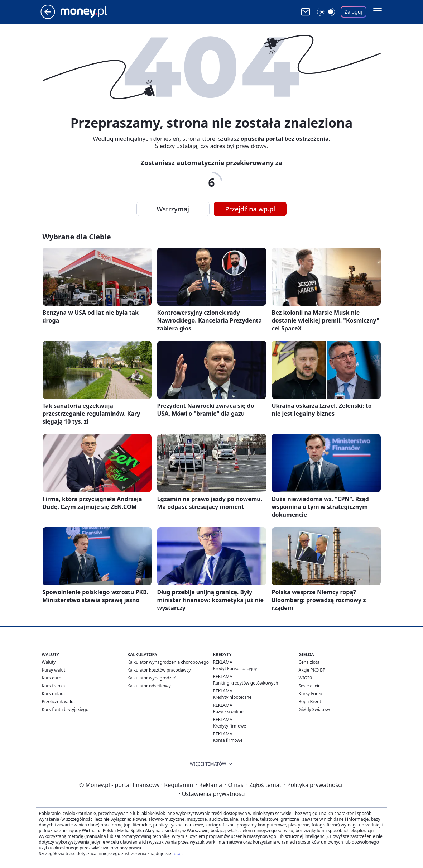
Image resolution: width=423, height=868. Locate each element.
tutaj (177, 853)
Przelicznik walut (59, 702)
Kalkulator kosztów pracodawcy (159, 670)
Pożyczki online (228, 712)
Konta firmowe (228, 740)
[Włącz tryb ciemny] (326, 12)
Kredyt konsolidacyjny (235, 669)
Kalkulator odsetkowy (149, 686)
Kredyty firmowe (230, 726)
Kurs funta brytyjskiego (65, 709)
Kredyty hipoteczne (232, 697)
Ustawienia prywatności (212, 794)
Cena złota (309, 662)
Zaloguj (353, 12)
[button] (378, 12)
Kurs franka (54, 686)
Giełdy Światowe (315, 709)
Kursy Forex (311, 694)
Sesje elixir (309, 686)
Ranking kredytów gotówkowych (246, 683)
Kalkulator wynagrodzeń (152, 678)
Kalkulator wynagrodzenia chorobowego (168, 662)
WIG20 (306, 678)
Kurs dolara (54, 694)
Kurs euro (52, 678)
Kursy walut (54, 670)
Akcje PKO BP (312, 670)
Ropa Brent (310, 702)
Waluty (49, 662)
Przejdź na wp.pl (250, 209)
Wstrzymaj (173, 209)
